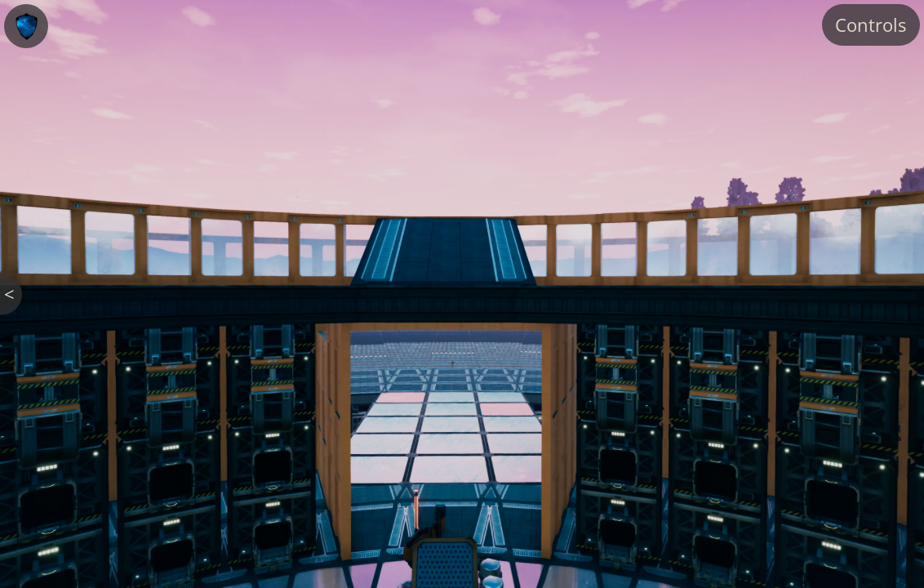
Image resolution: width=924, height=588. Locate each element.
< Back (13, 294)
